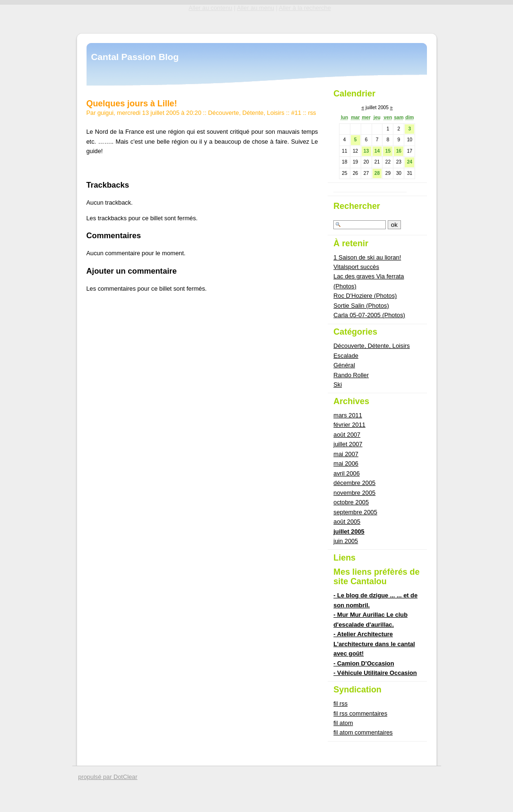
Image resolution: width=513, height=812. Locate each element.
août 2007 (347, 435)
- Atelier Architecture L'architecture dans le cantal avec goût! (374, 644)
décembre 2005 (354, 483)
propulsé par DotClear (108, 777)
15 (388, 151)
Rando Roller (351, 375)
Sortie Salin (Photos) (361, 306)
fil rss (340, 704)
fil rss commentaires (360, 713)
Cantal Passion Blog (135, 57)
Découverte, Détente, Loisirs (246, 113)
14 (377, 151)
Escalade (346, 356)
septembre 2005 (355, 512)
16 (399, 151)
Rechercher (357, 206)
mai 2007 (346, 454)
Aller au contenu (210, 8)
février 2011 (349, 425)
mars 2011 (348, 415)
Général (344, 365)
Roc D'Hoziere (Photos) (365, 296)
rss (312, 113)
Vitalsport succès (356, 267)
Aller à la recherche (305, 8)
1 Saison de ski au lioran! (367, 257)
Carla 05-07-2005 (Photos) (369, 315)
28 (377, 173)
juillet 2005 (349, 531)
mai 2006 (346, 463)
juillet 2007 (348, 444)
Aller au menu (256, 8)
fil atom (343, 723)
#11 (296, 113)
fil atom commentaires (363, 732)
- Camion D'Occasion (364, 663)
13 (366, 151)
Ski (338, 384)
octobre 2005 (351, 502)
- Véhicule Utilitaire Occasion (375, 673)
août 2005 (347, 522)
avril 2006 (347, 473)
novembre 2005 (354, 493)
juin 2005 (346, 541)
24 (410, 162)
